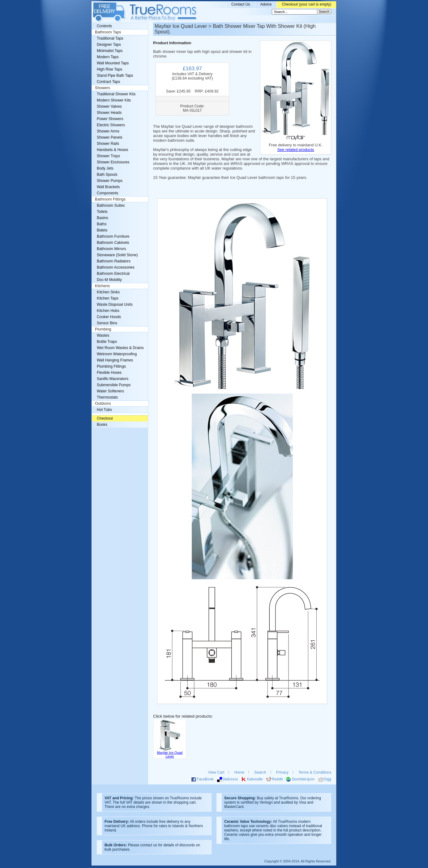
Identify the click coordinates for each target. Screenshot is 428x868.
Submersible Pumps (114, 385)
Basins (103, 218)
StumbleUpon (303, 779)
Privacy (282, 772)
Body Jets (105, 168)
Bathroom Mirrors (111, 249)
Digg (327, 779)
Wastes (103, 335)
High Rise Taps (109, 69)
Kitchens (102, 286)
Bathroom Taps (108, 32)
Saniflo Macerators (113, 379)
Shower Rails (108, 144)
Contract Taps (108, 82)
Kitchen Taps (108, 298)
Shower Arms (108, 131)
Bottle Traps (107, 342)
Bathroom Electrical (113, 274)
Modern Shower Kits (114, 100)
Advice (266, 4)
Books (102, 425)
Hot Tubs (104, 410)
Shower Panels (109, 137)
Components (107, 193)
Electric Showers (111, 125)
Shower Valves (109, 106)
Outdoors (103, 404)
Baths (102, 224)
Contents (104, 26)
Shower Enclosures (113, 162)
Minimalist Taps (110, 51)
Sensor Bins (107, 323)
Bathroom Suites (111, 205)
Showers (103, 88)
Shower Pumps (110, 181)
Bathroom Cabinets (113, 243)
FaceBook (205, 779)
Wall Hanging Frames (115, 360)
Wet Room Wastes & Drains (120, 348)
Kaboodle (255, 779)
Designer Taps (109, 45)
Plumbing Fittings (111, 366)
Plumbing (103, 329)
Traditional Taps (110, 38)
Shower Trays (108, 156)
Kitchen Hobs (108, 311)
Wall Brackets (108, 187)
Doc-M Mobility (109, 280)
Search (260, 772)
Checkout (105, 418)
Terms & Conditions (315, 772)
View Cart (216, 772)
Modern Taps (108, 57)
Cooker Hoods (109, 317)
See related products (295, 150)
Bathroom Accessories (116, 267)
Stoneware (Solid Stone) (117, 255)
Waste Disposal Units (115, 304)
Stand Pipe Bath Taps (115, 76)
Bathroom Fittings (110, 199)
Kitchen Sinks (108, 292)
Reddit (277, 779)
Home (239, 772)
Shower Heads (109, 113)
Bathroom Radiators (114, 261)
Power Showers (110, 119)
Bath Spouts (107, 175)
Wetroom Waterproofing (117, 354)
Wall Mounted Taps (113, 63)
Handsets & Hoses (112, 150)
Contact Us (241, 4)
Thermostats (107, 397)
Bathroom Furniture (113, 236)
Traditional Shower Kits (116, 94)
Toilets (102, 212)
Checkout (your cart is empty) (306, 4)
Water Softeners (110, 391)
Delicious (230, 779)
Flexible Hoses (109, 373)
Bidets (102, 230)
